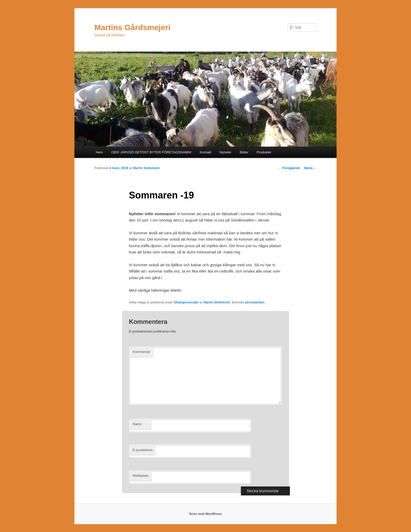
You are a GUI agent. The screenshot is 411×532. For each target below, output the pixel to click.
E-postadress (143, 450)
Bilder (244, 152)
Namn (137, 424)
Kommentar (141, 352)
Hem (99, 152)
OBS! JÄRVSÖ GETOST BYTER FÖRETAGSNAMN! (151, 152)
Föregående (289, 168)
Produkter (264, 152)
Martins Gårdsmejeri (132, 27)
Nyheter (225, 152)
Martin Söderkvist (146, 168)
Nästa (310, 168)
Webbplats (141, 476)
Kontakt (206, 152)
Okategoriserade (186, 302)
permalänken (255, 302)
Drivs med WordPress (206, 514)
